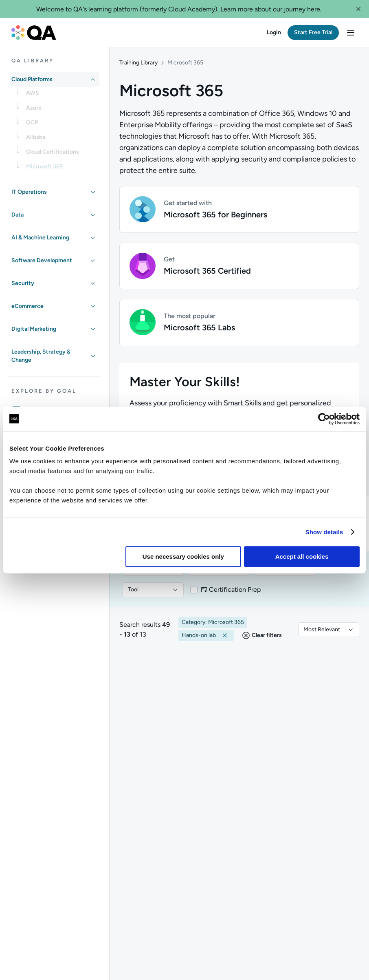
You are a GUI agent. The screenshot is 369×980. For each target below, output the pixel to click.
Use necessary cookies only (183, 556)
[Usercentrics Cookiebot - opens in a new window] (324, 419)
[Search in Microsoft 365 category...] (222, 393)
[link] (61, 96)
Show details (324, 532)
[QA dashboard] (34, 33)
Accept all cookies (302, 556)
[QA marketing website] (48, 919)
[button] (358, 9)
